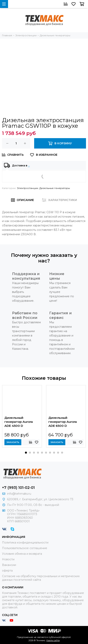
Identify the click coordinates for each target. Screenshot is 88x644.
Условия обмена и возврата (22, 554)
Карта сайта (53, 640)
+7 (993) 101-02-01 (18, 488)
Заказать (13, 442)
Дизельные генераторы (55, 188)
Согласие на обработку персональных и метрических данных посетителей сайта (41, 578)
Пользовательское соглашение (25, 548)
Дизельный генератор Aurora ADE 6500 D (63, 422)
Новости (8, 559)
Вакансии (9, 565)
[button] (26, 453)
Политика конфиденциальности (25, 543)
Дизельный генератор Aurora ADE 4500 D (19, 422)
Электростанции (28, 188)
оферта (7, 571)
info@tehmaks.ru (19, 494)
